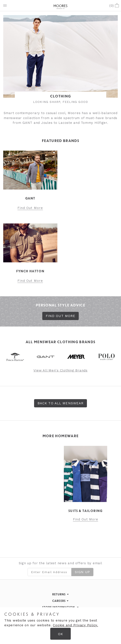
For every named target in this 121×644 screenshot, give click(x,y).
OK (60, 634)
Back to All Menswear (61, 403)
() (114, 6)
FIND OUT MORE (61, 316)
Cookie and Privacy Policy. (75, 625)
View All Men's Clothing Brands (60, 370)
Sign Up (82, 572)
